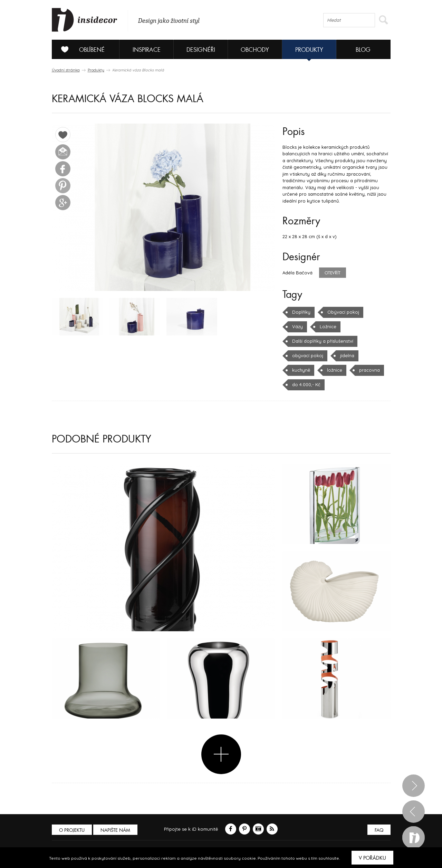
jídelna (347, 355)
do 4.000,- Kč (306, 384)
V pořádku (372, 858)
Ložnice (328, 326)
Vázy (297, 326)
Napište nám (115, 830)
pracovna (369, 370)
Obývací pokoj (343, 312)
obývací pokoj (308, 355)
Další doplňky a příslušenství (323, 341)
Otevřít (333, 273)
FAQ (379, 830)
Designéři (201, 50)
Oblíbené (80, 49)
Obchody (255, 50)
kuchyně (301, 370)
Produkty (309, 50)
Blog (363, 50)
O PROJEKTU (72, 830)
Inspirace (147, 50)
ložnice (335, 370)
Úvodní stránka (66, 70)
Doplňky (301, 312)
